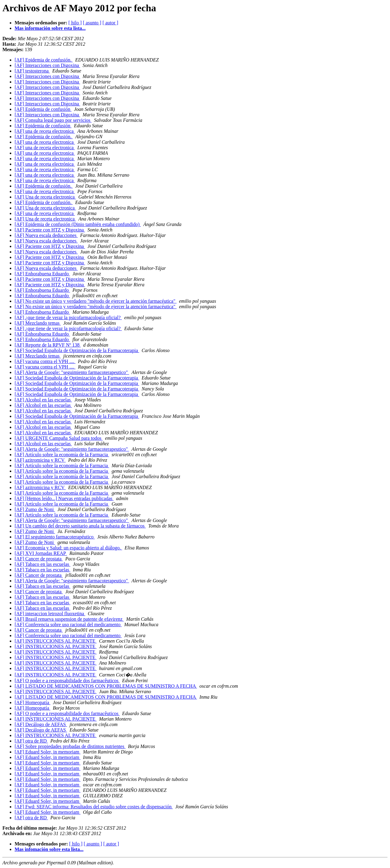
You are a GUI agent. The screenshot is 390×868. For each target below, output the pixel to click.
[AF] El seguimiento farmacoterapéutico (55, 537)
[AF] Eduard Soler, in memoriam (48, 752)
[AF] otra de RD (31, 741)
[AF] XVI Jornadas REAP (41, 553)
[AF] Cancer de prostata (39, 559)
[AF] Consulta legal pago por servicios (53, 120)
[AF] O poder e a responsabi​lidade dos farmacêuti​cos (67, 681)
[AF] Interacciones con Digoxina (47, 65)
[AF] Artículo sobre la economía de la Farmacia (62, 455)
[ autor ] (110, 23)
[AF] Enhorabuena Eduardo (42, 274)
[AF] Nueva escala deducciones (46, 235)
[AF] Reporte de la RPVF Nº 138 (48, 345)
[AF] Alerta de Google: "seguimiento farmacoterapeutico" (72, 372)
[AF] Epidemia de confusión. (44, 60)
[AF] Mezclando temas (38, 323)
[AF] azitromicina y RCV (40, 460)
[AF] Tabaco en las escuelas (43, 564)
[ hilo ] (75, 23)
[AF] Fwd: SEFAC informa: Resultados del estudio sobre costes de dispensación (94, 807)
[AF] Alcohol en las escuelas (43, 400)
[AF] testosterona (32, 71)
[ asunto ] (92, 23)
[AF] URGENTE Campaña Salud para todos (59, 438)
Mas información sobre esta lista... (50, 28)
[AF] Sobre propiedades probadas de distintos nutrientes (70, 746)
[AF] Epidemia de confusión (43, 109)
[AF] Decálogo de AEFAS (41, 724)
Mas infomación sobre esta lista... (49, 849)
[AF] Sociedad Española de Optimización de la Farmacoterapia (77, 350)
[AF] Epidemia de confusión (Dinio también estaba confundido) (78, 224)
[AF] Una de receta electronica (45, 197)
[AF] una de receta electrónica (45, 164)
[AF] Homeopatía (32, 702)
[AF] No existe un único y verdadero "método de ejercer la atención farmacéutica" (96, 301)
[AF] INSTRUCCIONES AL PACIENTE (56, 641)
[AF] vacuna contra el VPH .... (45, 361)
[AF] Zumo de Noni (35, 509)
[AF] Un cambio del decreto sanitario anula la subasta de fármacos (80, 526)
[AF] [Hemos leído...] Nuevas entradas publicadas (64, 498)
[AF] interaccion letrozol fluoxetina (50, 614)
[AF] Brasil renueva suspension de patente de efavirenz (69, 619)
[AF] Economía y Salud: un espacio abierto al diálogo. (68, 548)
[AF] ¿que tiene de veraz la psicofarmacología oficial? (68, 318)
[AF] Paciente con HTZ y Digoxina (50, 230)
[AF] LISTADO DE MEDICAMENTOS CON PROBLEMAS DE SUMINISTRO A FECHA (106, 686)
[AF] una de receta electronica (45, 131)
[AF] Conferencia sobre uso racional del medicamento (68, 625)
